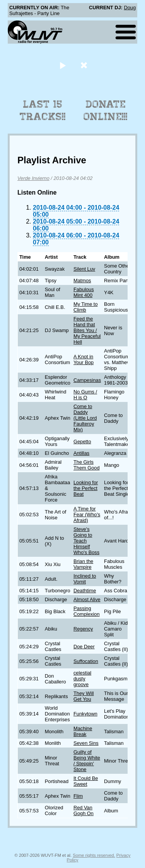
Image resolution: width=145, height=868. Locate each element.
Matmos (82, 281)
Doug (130, 8)
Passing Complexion (87, 611)
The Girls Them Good (87, 465)
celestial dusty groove (82, 679)
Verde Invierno (33, 178)
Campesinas (87, 380)
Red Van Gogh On (84, 810)
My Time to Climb (86, 307)
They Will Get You (84, 696)
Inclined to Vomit (85, 579)
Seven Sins (86, 743)
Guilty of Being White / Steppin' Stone (87, 761)
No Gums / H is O (85, 395)
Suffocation (86, 661)
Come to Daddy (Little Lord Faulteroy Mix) (85, 418)
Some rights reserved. (94, 855)
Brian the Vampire (83, 564)
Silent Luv (84, 269)
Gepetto (82, 442)
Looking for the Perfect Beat (86, 488)
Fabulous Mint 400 (84, 292)
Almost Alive (87, 599)
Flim (78, 796)
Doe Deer (84, 647)
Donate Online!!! (106, 110)
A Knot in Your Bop (84, 359)
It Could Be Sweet (86, 781)
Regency (83, 629)
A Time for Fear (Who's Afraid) (87, 515)
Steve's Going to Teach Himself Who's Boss (86, 541)
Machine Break (83, 731)
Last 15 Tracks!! (43, 110)
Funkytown (85, 714)
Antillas (81, 453)
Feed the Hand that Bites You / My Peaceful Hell (87, 330)
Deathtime (85, 591)
